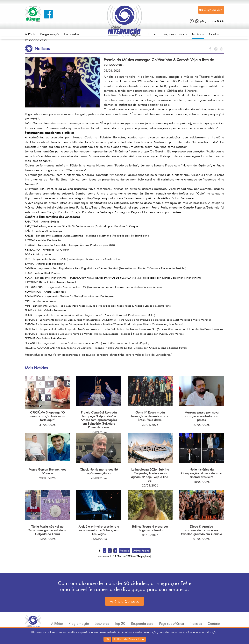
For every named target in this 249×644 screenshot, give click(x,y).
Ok (107, 639)
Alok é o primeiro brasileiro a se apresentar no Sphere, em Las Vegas (99, 530)
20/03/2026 (99, 478)
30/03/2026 (99, 432)
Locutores (102, 623)
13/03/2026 (47, 539)
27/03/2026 (202, 425)
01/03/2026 (202, 539)
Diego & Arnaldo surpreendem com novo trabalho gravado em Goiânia (201, 530)
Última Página (141, 551)
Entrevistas (72, 34)
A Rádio (31, 34)
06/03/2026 (99, 539)
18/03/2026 (202, 482)
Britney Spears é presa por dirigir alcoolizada (150, 528)
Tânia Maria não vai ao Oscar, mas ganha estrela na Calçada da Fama (47, 530)
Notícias (198, 34)
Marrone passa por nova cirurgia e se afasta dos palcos (202, 416)
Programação (50, 34)
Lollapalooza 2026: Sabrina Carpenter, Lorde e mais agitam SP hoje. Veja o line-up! (150, 475)
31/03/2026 (47, 425)
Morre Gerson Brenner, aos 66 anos (47, 471)
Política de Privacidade (129, 639)
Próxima (124, 551)
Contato (215, 34)
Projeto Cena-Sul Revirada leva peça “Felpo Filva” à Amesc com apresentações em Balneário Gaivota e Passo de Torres (99, 420)
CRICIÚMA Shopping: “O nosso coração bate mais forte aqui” (47, 416)
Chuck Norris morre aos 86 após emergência (99, 471)
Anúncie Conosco (124, 601)
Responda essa (36, 40)
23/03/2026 (47, 478)
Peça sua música (175, 34)
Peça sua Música (171, 623)
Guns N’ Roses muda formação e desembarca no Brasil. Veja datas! (150, 416)
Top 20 (152, 34)
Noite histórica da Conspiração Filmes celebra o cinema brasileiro (202, 473)
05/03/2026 (150, 535)
